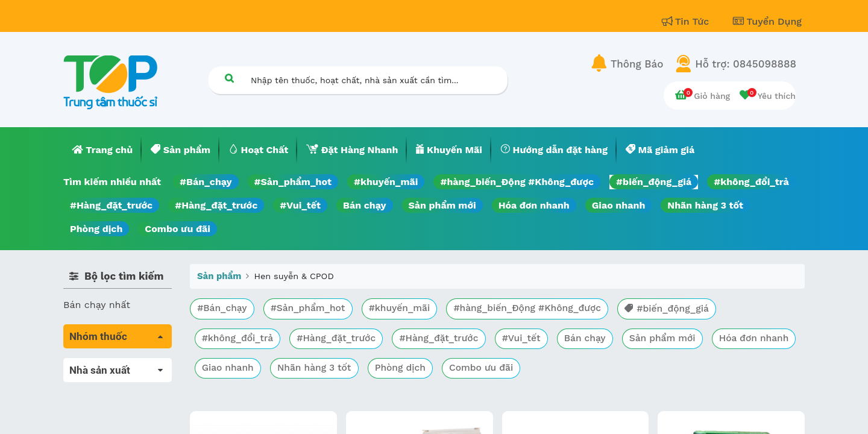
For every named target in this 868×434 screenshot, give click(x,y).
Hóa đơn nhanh (534, 205)
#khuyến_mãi (386, 182)
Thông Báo (637, 64)
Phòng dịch (96, 229)
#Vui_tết (300, 205)
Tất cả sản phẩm (102, 365)
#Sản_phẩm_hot (293, 182)
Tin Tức (687, 21)
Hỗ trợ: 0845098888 (746, 64)
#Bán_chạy (206, 182)
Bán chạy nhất (97, 305)
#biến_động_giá (654, 182)
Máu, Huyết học (100, 382)
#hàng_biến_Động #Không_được (517, 182)
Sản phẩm (219, 276)
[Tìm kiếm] (229, 78)
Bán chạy (364, 205)
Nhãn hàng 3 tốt (705, 205)
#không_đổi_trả (751, 182)
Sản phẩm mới (442, 205)
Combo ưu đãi (178, 229)
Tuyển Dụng (767, 21)
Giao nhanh (619, 205)
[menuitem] (102, 150)
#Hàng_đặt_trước (111, 205)
